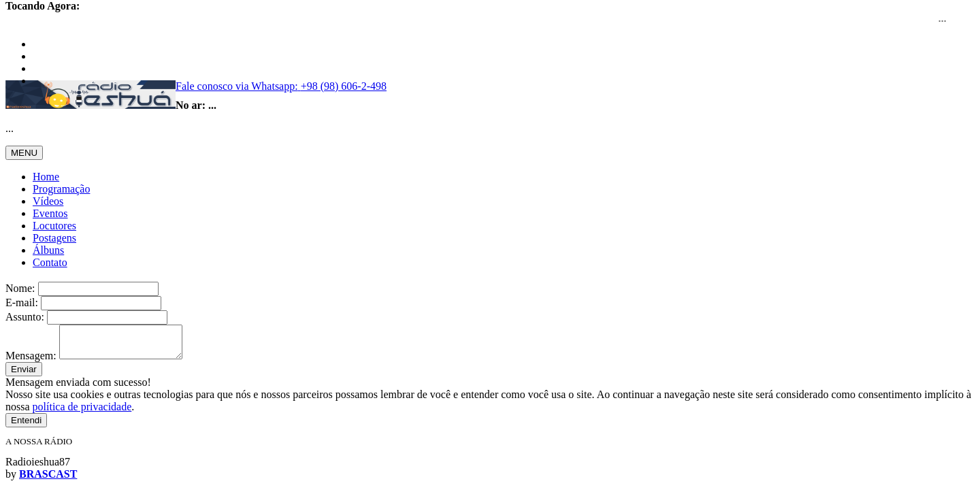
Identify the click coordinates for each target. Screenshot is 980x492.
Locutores (54, 226)
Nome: (20, 288)
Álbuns (48, 250)
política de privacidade (82, 413)
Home (46, 177)
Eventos (50, 213)
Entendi (26, 426)
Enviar (24, 375)
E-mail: (22, 302)
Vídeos (48, 201)
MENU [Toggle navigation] (24, 153)
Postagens (54, 238)
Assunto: (25, 317)
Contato (50, 262)
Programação (61, 189)
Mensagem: (31, 362)
